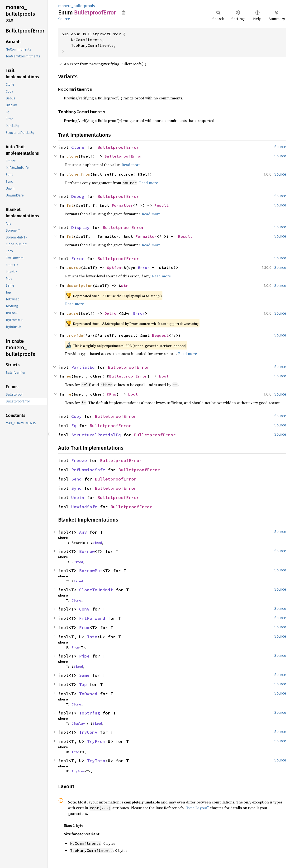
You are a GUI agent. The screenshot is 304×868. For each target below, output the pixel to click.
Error (78, 259)
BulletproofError (118, 147)
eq (69, 376)
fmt (70, 205)
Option (114, 267)
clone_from (78, 174)
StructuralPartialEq (96, 435)
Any (83, 532)
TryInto (96, 761)
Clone (78, 147)
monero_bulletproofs (76, 6)
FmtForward (92, 618)
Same (84, 675)
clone (72, 156)
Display (80, 227)
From (84, 628)
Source (64, 19)
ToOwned (88, 694)
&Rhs (112, 394)
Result (161, 205)
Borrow (87, 551)
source (74, 267)
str (125, 285)
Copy (76, 416)
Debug (78, 196)
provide (75, 335)
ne (69, 394)
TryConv (88, 732)
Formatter (122, 205)
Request (160, 335)
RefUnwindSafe (88, 470)
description (80, 285)
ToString (90, 713)
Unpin (78, 497)
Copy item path (124, 12)
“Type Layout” (197, 808)
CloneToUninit (96, 590)
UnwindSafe (84, 507)
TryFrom (96, 741)
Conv (84, 609)
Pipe (84, 656)
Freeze (79, 460)
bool (164, 376)
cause (72, 313)
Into (92, 637)
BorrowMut (91, 571)
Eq (74, 426)
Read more (131, 165)
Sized (97, 543)
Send (76, 479)
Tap (83, 684)
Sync (76, 488)
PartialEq (83, 367)
